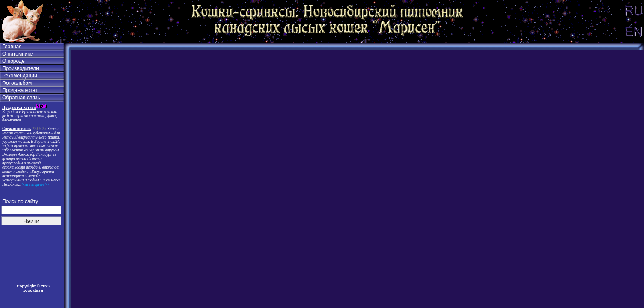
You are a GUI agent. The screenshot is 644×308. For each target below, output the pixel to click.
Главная (12, 47)
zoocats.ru (33, 290)
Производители (21, 68)
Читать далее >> (35, 184)
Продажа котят (20, 90)
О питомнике (18, 54)
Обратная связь (21, 98)
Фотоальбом (17, 83)
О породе (13, 61)
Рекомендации (20, 76)
